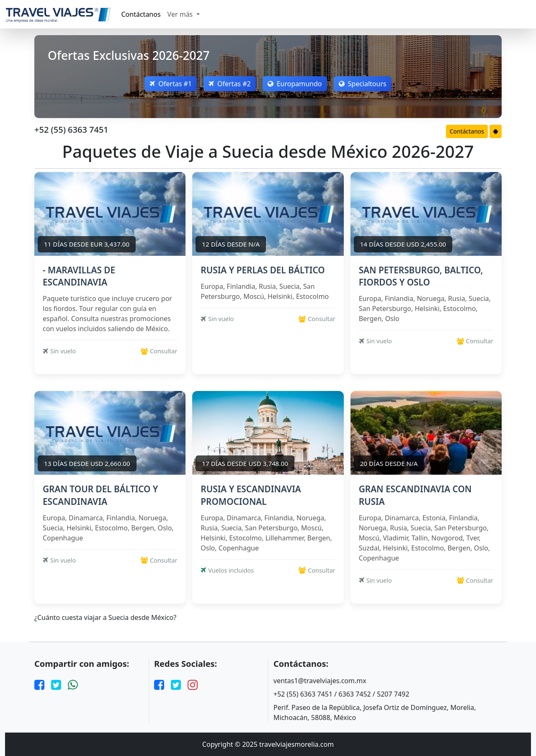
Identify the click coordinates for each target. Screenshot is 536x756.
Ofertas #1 (171, 84)
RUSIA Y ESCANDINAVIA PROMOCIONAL (251, 495)
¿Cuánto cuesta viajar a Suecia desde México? (105, 618)
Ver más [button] (181, 14)
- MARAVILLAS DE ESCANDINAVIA (79, 276)
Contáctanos (141, 14)
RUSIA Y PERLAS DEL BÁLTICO (263, 270)
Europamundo (295, 84)
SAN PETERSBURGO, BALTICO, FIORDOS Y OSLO (421, 276)
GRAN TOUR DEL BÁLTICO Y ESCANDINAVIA (100, 495)
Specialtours (363, 84)
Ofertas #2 (230, 84)
